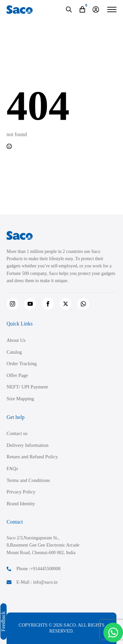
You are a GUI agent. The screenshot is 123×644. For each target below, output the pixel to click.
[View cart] (82, 10)
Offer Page (17, 375)
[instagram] (12, 304)
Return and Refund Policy (32, 457)
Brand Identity (21, 504)
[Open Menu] (112, 10)
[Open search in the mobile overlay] (69, 10)
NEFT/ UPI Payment (27, 387)
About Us (16, 340)
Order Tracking (22, 364)
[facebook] (48, 304)
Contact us (17, 433)
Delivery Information (28, 445)
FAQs (12, 468)
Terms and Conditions (28, 480)
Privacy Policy (21, 492)
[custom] (83, 304)
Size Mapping (20, 399)
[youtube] (30, 304)
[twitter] (66, 304)
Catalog (14, 352)
